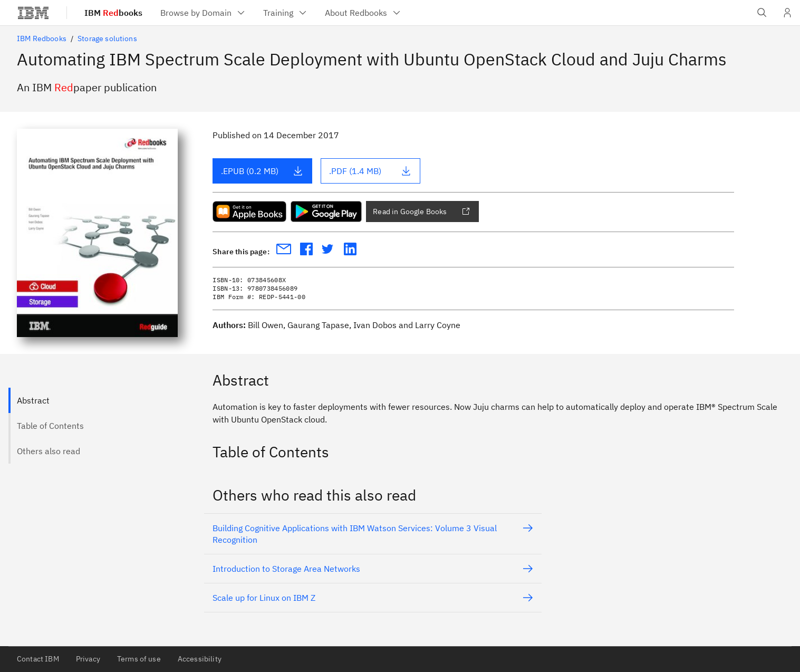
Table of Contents (50, 426)
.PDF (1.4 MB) (370, 171)
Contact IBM (38, 659)
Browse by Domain (203, 13)
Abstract (33, 400)
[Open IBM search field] (762, 13)
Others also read (49, 451)
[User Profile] (787, 13)
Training (286, 13)
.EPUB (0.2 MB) (262, 171)
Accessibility (200, 659)
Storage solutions (107, 39)
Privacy (88, 659)
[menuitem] (203, 13)
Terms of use (139, 659)
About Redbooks (363, 13)
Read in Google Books (421, 212)
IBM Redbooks (42, 39)
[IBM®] (33, 13)
